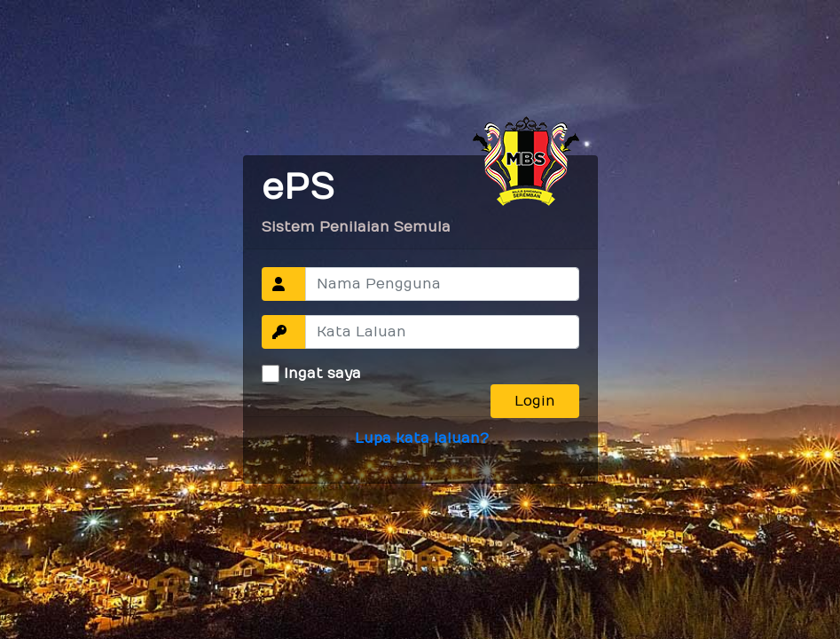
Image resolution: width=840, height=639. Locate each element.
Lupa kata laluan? (422, 438)
